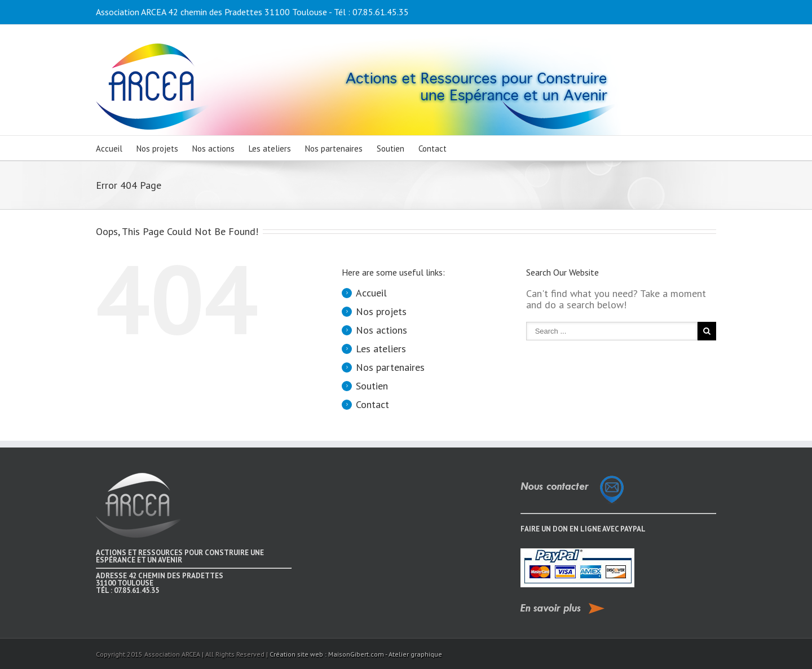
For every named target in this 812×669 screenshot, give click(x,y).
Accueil (109, 149)
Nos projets (157, 149)
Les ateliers (270, 149)
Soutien (390, 149)
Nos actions (213, 149)
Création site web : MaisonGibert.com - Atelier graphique (356, 654)
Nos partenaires (334, 149)
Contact (433, 149)
